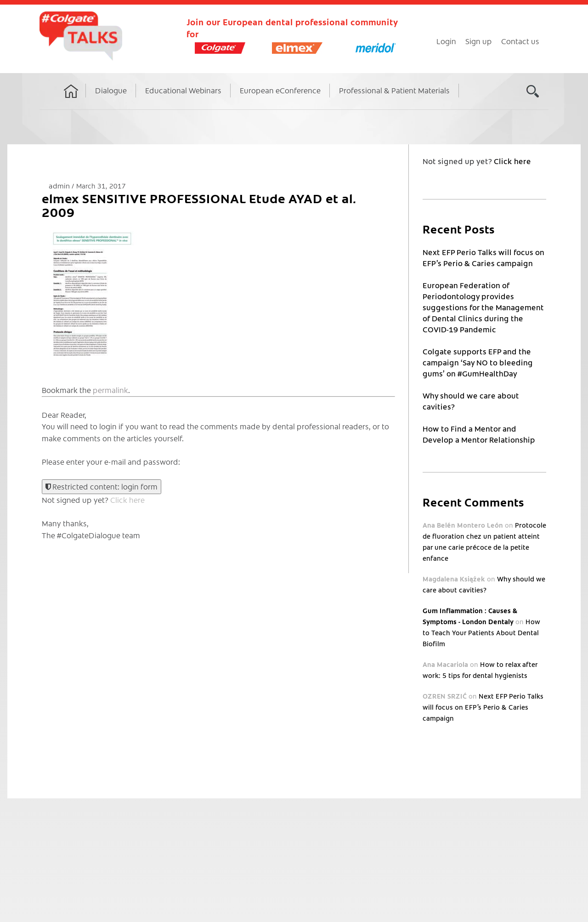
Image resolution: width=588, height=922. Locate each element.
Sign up (479, 41)
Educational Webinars (183, 90)
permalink (110, 390)
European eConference (280, 90)
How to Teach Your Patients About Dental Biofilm (481, 632)
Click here (127, 500)
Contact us (520, 41)
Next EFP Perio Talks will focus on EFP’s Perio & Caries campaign (483, 707)
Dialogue (111, 90)
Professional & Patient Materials (394, 90)
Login (446, 41)
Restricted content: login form (102, 486)
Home (71, 100)
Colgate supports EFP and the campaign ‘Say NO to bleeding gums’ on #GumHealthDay (478, 362)
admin (60, 185)
